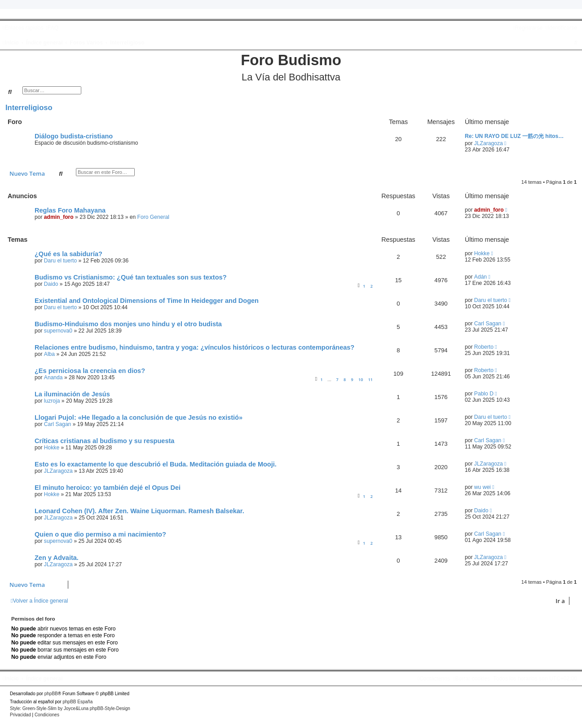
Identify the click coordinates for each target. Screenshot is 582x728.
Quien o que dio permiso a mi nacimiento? (100, 534)
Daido (51, 284)
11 (370, 380)
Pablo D (484, 394)
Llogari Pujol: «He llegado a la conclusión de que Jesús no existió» (139, 417)
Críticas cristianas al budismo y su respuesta (104, 441)
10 (361, 380)
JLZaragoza (489, 143)
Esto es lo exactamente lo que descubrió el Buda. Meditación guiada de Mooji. (156, 464)
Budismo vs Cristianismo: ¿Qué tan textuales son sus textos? (131, 277)
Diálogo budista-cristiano (74, 136)
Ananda (53, 377)
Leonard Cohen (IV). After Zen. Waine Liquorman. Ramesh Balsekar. (139, 511)
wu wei (483, 487)
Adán (481, 277)
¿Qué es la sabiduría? (68, 254)
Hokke (482, 253)
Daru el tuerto (60, 261)
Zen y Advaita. (57, 558)
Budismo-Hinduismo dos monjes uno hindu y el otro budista (128, 324)
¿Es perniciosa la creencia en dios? (90, 371)
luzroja (52, 401)
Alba (49, 354)
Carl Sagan (488, 324)
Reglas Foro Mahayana (70, 210)
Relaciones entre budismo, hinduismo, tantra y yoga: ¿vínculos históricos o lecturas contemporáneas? (194, 347)
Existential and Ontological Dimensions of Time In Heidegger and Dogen (147, 301)
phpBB (51, 694)
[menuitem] (52, 28)
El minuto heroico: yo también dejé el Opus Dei (108, 488)
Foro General (153, 217)
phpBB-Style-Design (110, 708)
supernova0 (58, 331)
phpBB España (77, 702)
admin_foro (59, 217)
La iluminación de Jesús (72, 394)
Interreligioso (29, 107)
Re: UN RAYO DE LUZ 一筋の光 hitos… (514, 136)
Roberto (484, 347)
